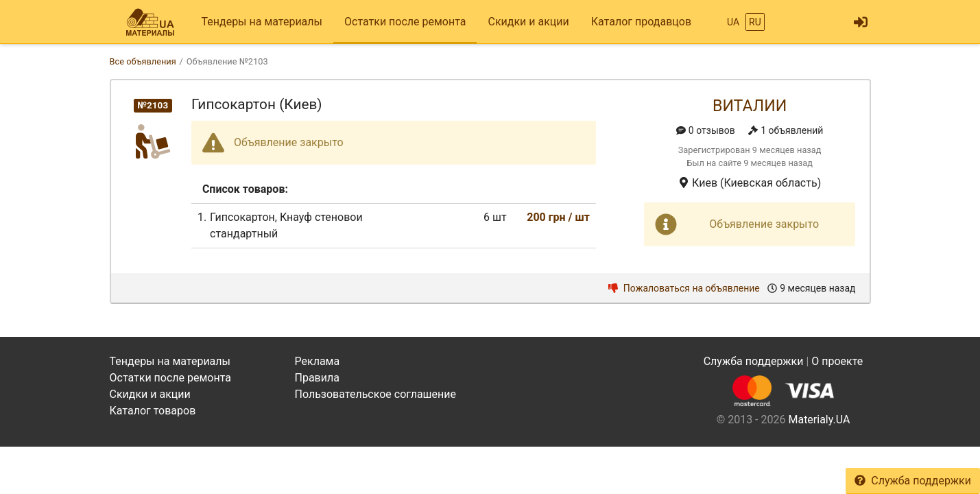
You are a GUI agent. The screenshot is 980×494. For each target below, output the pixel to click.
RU (755, 22)
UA (733, 22)
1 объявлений (786, 130)
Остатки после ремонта (405, 22)
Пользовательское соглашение (376, 394)
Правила (317, 378)
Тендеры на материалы (262, 22)
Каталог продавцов (641, 22)
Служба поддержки (913, 481)
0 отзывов (706, 130)
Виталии (750, 106)
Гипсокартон (242, 217)
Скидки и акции (528, 22)
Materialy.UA (819, 420)
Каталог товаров (153, 411)
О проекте (837, 361)
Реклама (318, 361)
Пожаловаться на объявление (684, 288)
